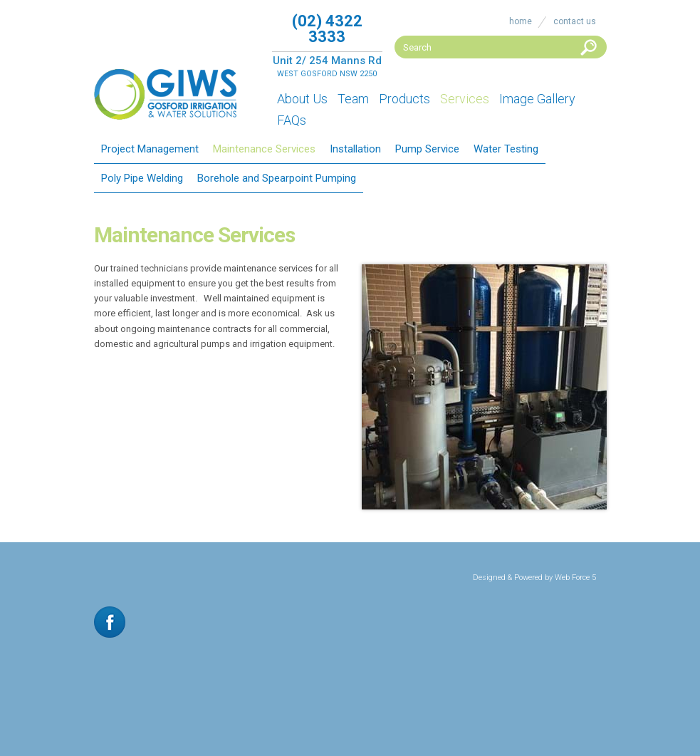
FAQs (292, 120)
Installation (355, 149)
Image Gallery (537, 99)
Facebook (110, 622)
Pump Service (427, 149)
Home (521, 21)
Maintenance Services (264, 149)
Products (404, 99)
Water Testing (506, 149)
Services (465, 99)
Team (353, 99)
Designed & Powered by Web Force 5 (534, 578)
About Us (302, 99)
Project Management (150, 149)
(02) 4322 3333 (327, 29)
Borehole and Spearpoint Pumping (277, 178)
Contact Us (575, 21)
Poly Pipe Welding (142, 178)
